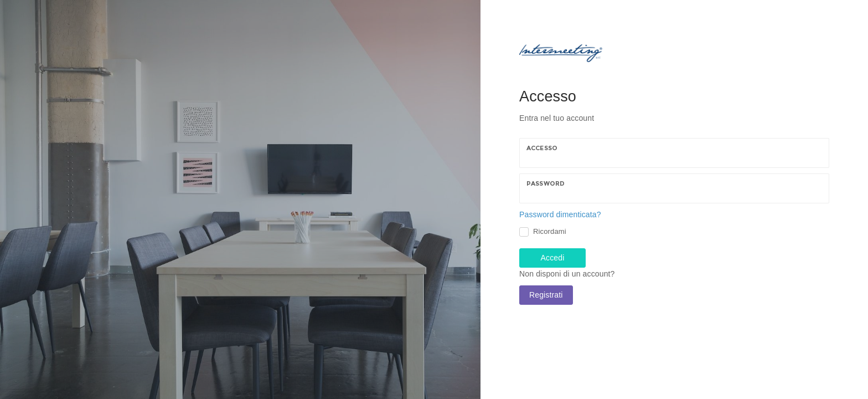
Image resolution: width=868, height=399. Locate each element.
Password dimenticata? (560, 214)
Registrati (546, 295)
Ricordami (550, 231)
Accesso (542, 148)
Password (546, 183)
